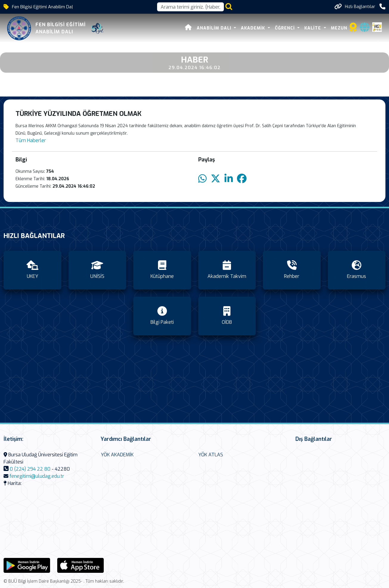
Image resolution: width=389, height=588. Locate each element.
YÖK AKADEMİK (117, 455)
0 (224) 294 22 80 (30, 469)
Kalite (313, 28)
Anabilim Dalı (215, 28)
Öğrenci (286, 28)
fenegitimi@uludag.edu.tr (37, 476)
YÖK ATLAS (211, 455)
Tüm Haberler (31, 140)
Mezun (339, 28)
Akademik (254, 28)
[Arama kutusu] (190, 7)
